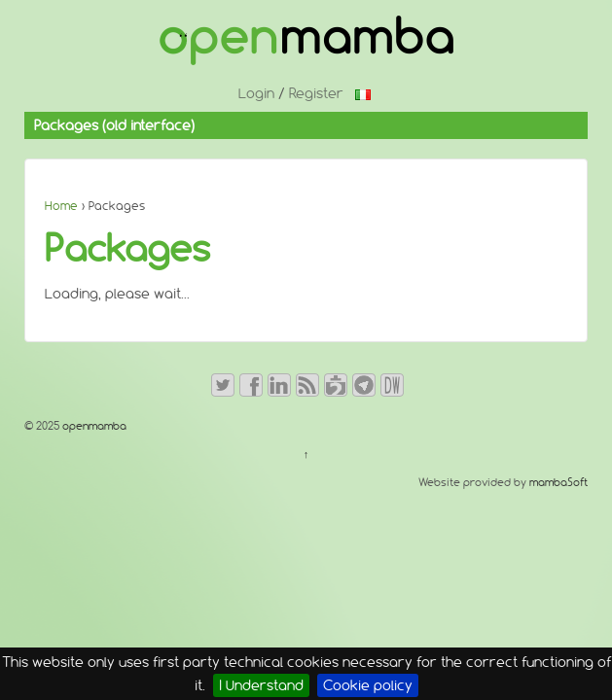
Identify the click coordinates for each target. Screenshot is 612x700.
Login (256, 93)
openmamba (93, 426)
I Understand (261, 685)
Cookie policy (368, 685)
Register (316, 93)
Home (61, 206)
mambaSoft (558, 482)
